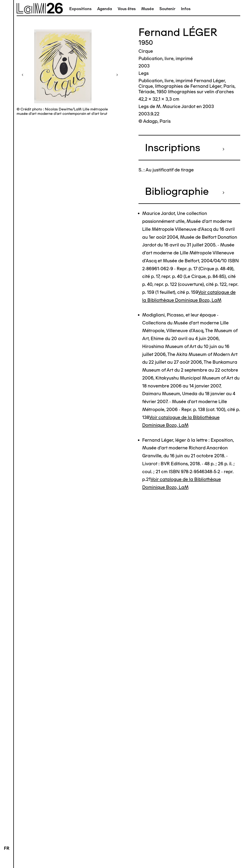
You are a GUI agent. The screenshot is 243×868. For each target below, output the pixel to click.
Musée (148, 9)
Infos (186, 9)
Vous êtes (127, 9)
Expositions (80, 9)
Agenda (105, 9)
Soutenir (167, 9)
